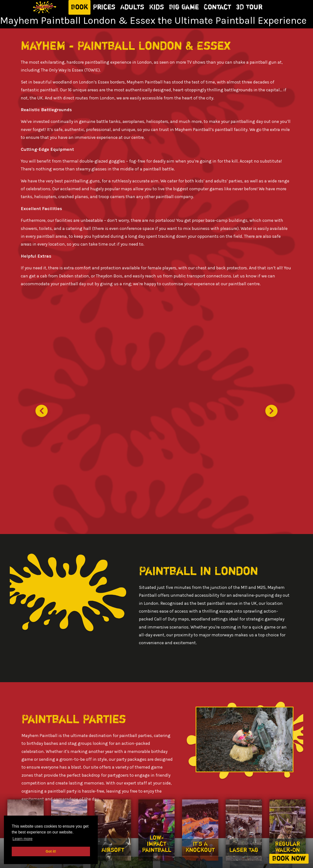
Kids (157, 7)
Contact (217, 7)
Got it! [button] (51, 851)
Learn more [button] (22, 839)
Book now (289, 859)
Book (79, 7)
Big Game (184, 7)
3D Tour (249, 7)
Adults (132, 7)
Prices (104, 7)
